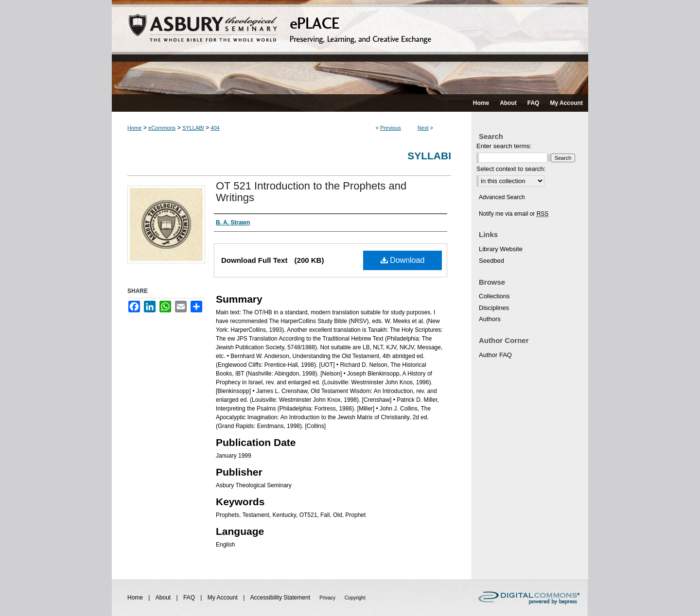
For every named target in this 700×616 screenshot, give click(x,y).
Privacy (328, 598)
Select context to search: (511, 169)
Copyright (355, 598)
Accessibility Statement (281, 598)
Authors (490, 319)
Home (134, 128)
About (164, 598)
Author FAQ (495, 355)
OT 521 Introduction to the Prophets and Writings (311, 192)
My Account (223, 598)
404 (215, 128)
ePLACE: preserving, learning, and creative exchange (350, 47)
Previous (391, 128)
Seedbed (491, 261)
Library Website (501, 249)
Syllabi (429, 156)
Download (403, 260)
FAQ (190, 598)
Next (423, 128)
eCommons (162, 128)
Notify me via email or (514, 214)
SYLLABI (193, 128)
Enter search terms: (504, 146)
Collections (494, 296)
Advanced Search (502, 197)
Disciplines (494, 308)
